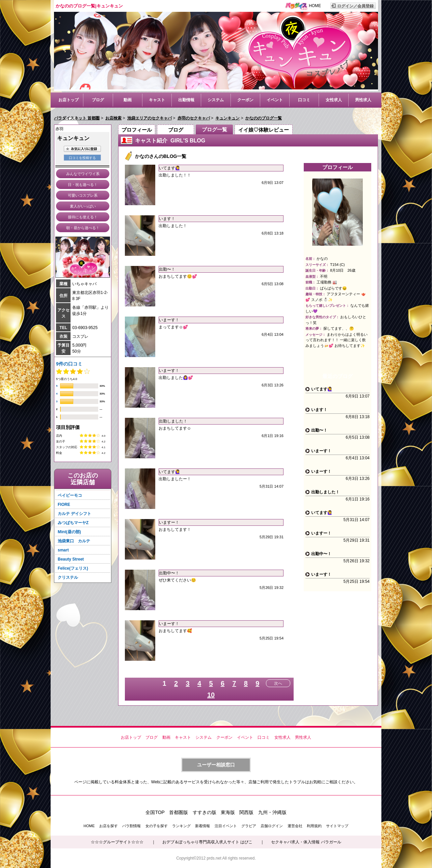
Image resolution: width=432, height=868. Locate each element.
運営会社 (295, 826)
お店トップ (69, 100)
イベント (275, 100)
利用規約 (314, 826)
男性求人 (363, 100)
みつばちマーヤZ (73, 523)
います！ (167, 219)
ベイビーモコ (70, 495)
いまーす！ (169, 320)
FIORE (64, 505)
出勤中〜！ (169, 573)
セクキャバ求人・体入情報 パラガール (306, 842)
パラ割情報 (131, 826)
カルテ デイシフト (74, 514)
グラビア (249, 826)
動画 (128, 100)
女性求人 (334, 100)
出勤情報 (186, 100)
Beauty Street (71, 559)
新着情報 (202, 826)
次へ (278, 683)
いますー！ (169, 522)
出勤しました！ (173, 421)
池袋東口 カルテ (74, 541)
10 (211, 695)
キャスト (157, 100)
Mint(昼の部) (69, 532)
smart (63, 550)
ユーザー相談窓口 (216, 765)
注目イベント (226, 826)
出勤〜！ (167, 269)
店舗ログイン (272, 826)
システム (216, 100)
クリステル (68, 577)
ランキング (181, 826)
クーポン (245, 100)
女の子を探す (157, 826)
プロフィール (137, 130)
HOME (315, 6)
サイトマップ (337, 826)
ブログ (98, 100)
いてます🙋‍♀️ (170, 168)
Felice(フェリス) (73, 568)
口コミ (304, 100)
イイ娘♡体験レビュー (264, 130)
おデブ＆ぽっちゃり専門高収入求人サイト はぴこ (207, 842)
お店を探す (109, 826)
